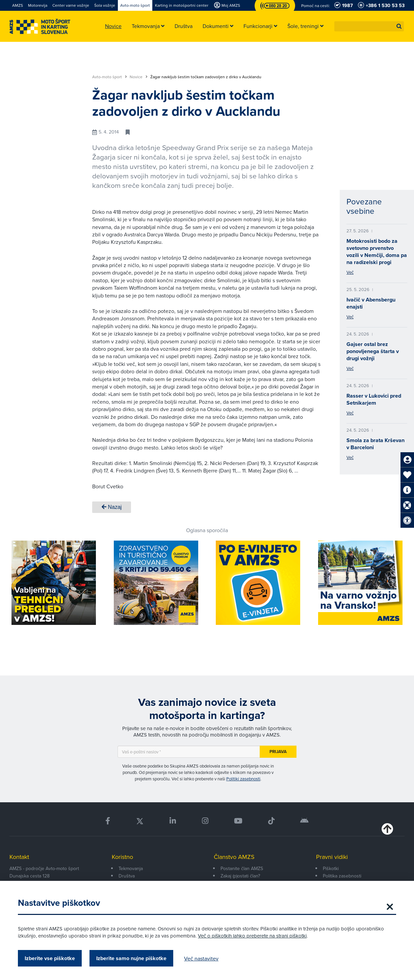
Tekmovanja (131, 868)
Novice (139, 77)
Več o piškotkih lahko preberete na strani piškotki (252, 936)
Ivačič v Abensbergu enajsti (371, 303)
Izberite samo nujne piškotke (131, 958)
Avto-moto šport (110, 77)
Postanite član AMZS (242, 868)
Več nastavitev (201, 958)
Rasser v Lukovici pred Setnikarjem (374, 399)
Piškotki (331, 868)
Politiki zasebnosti (243, 779)
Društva (127, 876)
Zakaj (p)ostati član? (240, 876)
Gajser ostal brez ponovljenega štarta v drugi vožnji (373, 351)
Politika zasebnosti (342, 876)
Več (350, 272)
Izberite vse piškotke (50, 958)
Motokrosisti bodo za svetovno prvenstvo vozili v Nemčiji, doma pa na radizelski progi (377, 252)
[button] (399, 26)
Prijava (278, 752)
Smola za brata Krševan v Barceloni (376, 444)
